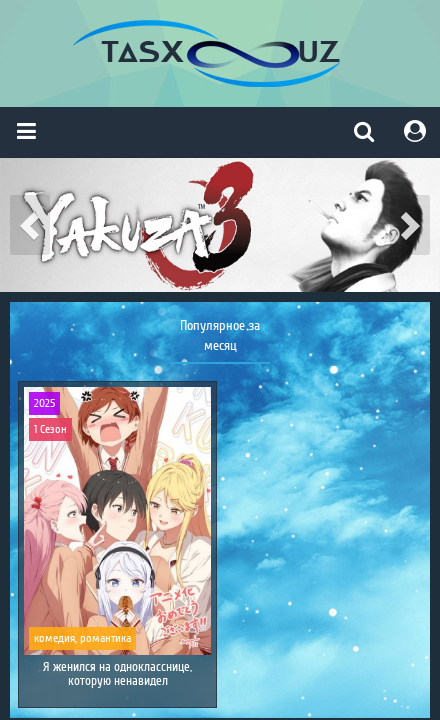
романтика (105, 638)
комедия (54, 638)
